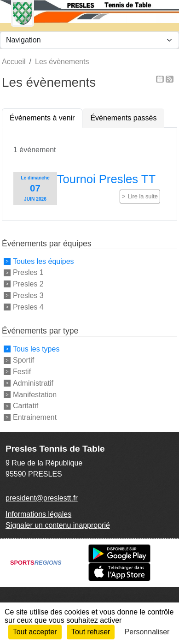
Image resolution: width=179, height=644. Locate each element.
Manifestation (35, 394)
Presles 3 (28, 295)
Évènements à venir (42, 118)
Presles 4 (28, 307)
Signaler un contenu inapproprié (58, 525)
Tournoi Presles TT (106, 179)
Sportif (23, 360)
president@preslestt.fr (42, 498)
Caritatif (26, 406)
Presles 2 (28, 284)
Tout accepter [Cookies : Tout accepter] (35, 632)
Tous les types (36, 349)
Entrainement (35, 417)
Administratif (33, 383)
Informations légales (38, 514)
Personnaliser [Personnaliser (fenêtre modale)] (147, 632)
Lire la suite (143, 196)
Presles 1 (28, 272)
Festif (22, 372)
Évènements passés (123, 118)
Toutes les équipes (43, 261)
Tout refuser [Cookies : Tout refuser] (91, 632)
